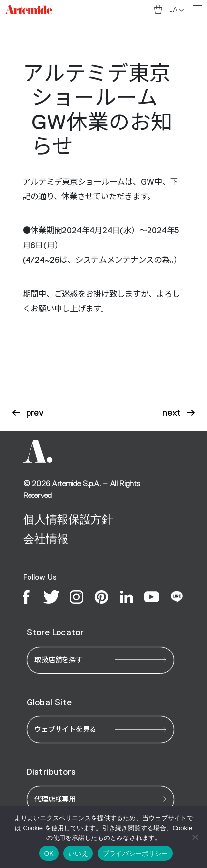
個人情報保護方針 (68, 519)
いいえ (78, 853)
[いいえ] (195, 837)
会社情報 (45, 539)
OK (49, 853)
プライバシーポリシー (135, 853)
